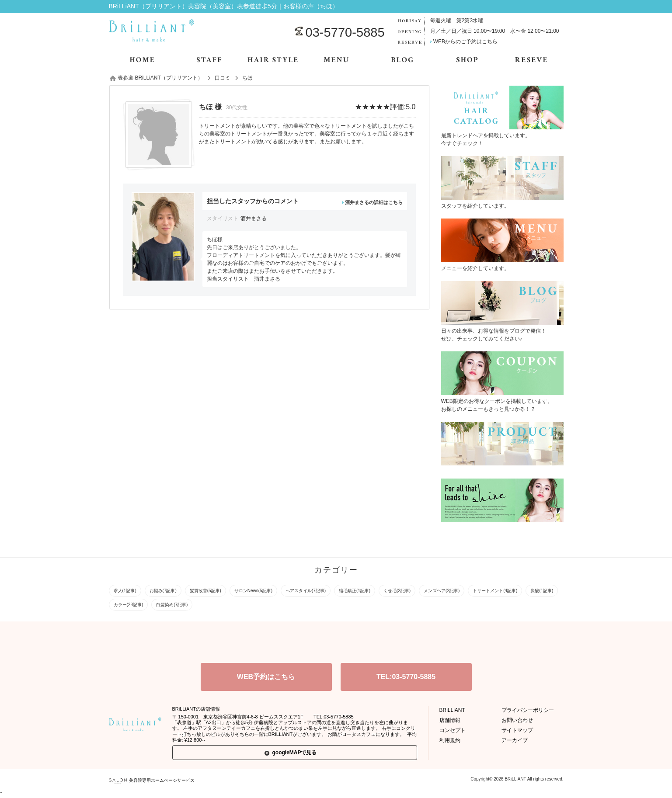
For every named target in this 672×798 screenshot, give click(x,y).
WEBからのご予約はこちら (465, 42)
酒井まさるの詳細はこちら (374, 202)
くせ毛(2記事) (397, 591)
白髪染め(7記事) (172, 605)
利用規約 (450, 740)
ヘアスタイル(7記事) (306, 591)
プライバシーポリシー (528, 710)
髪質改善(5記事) (205, 591)
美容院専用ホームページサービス (152, 780)
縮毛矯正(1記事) (355, 591)
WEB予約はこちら (266, 677)
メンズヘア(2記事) (442, 591)
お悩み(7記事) (163, 591)
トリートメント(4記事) (495, 591)
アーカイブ (515, 740)
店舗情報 (450, 720)
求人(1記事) (125, 591)
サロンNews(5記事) (253, 591)
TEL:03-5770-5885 (406, 677)
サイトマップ (517, 730)
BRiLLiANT (452, 710)
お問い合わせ (517, 720)
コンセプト (453, 730)
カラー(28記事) (129, 605)
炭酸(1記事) (542, 591)
